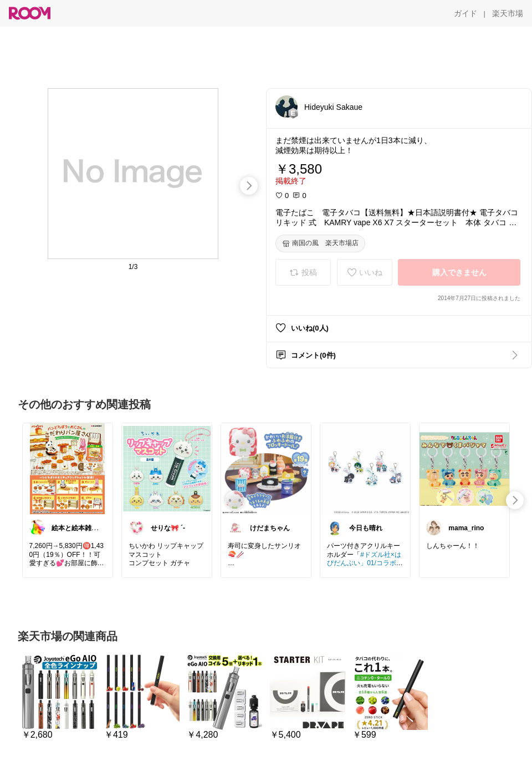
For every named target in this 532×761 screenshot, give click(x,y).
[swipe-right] (249, 186)
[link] (68, 468)
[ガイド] (465, 13)
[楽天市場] (508, 13)
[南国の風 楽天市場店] (320, 243)
